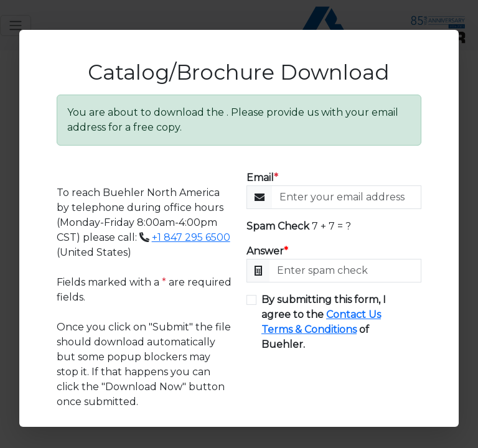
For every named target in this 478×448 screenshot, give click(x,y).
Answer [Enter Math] (267, 251)
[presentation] (341, 388)
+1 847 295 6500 (191, 237)
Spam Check (278, 226)
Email (262, 178)
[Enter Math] (345, 271)
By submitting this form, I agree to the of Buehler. (324, 322)
